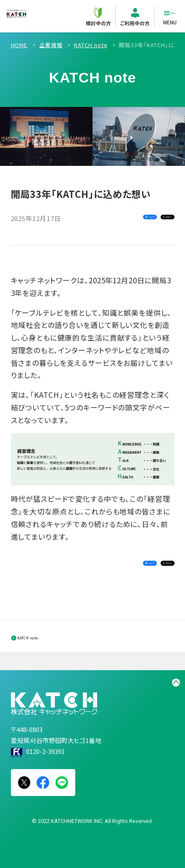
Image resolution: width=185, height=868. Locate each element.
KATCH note (48, 636)
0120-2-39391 (45, 751)
